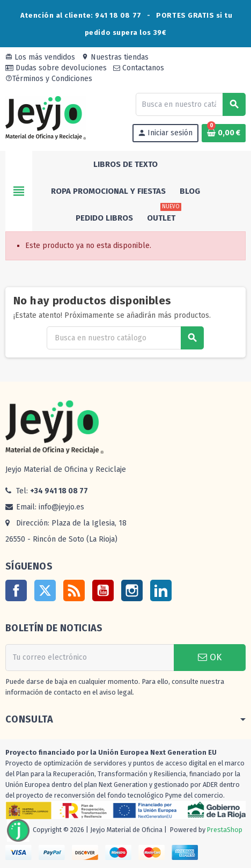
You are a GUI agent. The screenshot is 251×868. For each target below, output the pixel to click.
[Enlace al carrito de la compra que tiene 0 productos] (224, 133)
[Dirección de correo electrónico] (90, 658)
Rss (74, 590)
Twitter (45, 590)
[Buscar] (190, 104)
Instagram (132, 590)
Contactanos (139, 68)
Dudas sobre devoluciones (56, 68)
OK (210, 657)
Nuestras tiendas (115, 57)
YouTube (103, 590)
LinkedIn (161, 590)
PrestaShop (225, 830)
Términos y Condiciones (49, 79)
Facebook (16, 590)
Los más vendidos (40, 57)
